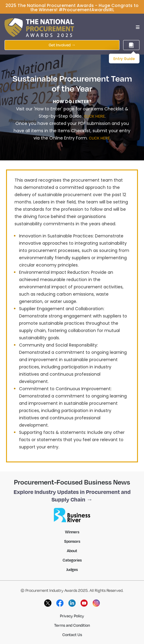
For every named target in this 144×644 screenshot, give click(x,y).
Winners (72, 532)
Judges (72, 569)
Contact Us (72, 635)
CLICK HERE (94, 116)
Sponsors (72, 541)
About (72, 551)
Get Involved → (62, 45)
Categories (72, 560)
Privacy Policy (72, 616)
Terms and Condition (72, 625)
